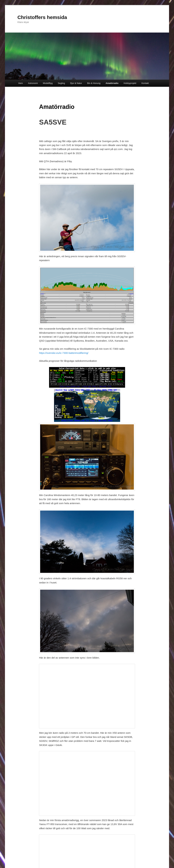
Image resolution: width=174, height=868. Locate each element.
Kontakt (145, 83)
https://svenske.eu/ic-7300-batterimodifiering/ (64, 353)
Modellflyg (48, 83)
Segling (61, 83)
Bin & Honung (94, 83)
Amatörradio (112, 83)
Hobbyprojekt (130, 83)
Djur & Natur (76, 83)
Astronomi (33, 83)
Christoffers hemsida (42, 17)
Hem (21, 83)
